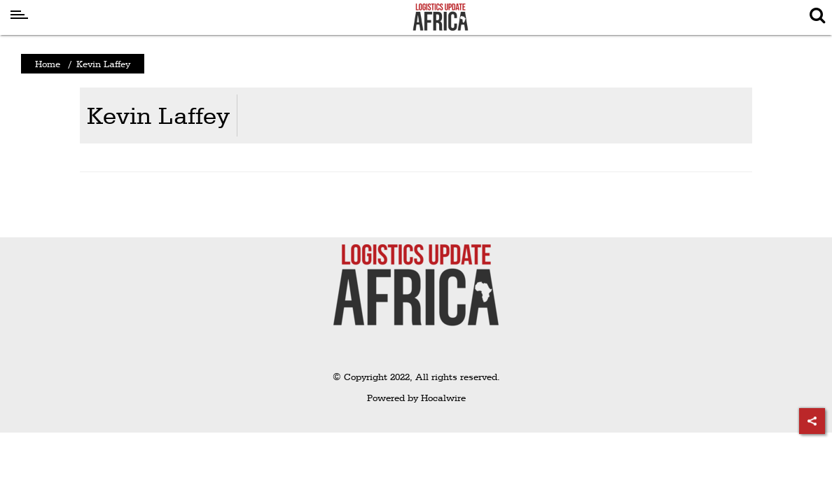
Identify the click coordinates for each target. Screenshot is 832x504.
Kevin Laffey (158, 115)
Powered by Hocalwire (416, 398)
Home (48, 64)
